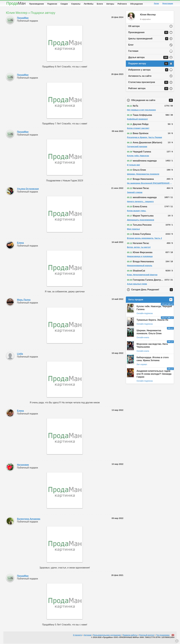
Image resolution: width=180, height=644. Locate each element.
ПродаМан (23, 18)
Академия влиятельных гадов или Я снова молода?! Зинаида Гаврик (154, 374)
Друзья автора (148, 58)
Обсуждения (136, 4)
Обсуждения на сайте (153, 101)
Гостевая (133, 52)
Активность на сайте (140, 76)
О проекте (77, 636)
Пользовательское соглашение (107, 636)
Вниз (177, 641)
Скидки (64, 4)
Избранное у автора (148, 70)
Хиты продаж (150, 300)
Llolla (20, 354)
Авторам (88, 636)
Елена (20, 243)
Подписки (52, 4)
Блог (131, 45)
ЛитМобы (89, 4)
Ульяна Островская (28, 189)
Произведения (37, 4)
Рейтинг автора (148, 89)
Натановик (23, 465)
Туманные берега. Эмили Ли (152, 320)
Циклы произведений (148, 39)
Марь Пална (24, 300)
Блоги (100, 4)
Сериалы (76, 4)
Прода (16, 3)
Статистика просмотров (148, 83)
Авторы (110, 4)
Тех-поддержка (163, 636)
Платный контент (147, 636)
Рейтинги (122, 4)
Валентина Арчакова (29, 519)
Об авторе (134, 27)
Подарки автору (148, 64)
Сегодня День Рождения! (153, 290)
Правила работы (130, 636)
